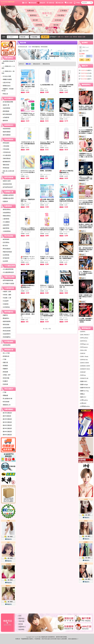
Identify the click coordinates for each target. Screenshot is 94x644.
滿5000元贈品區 (7, 428)
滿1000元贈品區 (7, 413)
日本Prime (82, 375)
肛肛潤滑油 (5, 242)
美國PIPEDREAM (85, 388)
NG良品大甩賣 (6, 76)
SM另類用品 (6, 307)
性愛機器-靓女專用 (8, 198)
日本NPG (82, 332)
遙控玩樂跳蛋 (6, 135)
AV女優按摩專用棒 (8, 269)
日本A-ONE (83, 350)
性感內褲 (5, 384)
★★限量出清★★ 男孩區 (8, 62)
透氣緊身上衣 (6, 405)
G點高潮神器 (6, 108)
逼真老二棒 (5, 105)
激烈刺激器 (5, 239)
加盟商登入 (22, 627)
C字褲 (4, 359)
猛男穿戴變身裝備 (7, 280)
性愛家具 (5, 201)
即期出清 (5, 94)
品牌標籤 (39, 25)
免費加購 (31, 11)
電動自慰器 (5, 165)
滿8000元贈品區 (7, 435)
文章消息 (58, 20)
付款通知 (61, 15)
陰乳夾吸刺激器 (7, 114)
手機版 (77, 3)
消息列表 (21, 621)
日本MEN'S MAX (85, 369)
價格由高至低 (46, 64)
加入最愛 (69, 3)
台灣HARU (83, 403)
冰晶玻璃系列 (6, 334)
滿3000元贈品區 (7, 422)
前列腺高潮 (5, 258)
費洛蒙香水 (5, 318)
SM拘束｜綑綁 (6, 295)
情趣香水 (5, 315)
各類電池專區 (6, 345)
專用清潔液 (5, 325)
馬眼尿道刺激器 (7, 252)
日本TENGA (83, 341)
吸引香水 (5, 246)
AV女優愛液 (6, 222)
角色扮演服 (5, 378)
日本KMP (82, 372)
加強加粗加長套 (7, 184)
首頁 (25, 3)
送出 (82, 60)
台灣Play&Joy (83, 400)
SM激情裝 (5, 304)
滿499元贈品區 (6, 416)
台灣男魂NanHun (84, 406)
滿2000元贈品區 (7, 419)
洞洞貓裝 (5, 366)
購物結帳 (32, 3)
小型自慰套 (5, 146)
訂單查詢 (63, 11)
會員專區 (21, 629)
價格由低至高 (37, 64)
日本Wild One (83, 360)
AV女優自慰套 (6, 155)
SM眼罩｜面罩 (6, 292)
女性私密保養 (6, 328)
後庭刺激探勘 (6, 321)
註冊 (88, 60)
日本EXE (82, 353)
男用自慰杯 (5, 143)
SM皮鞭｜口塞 (6, 298)
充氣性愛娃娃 (6, 159)
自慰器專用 (5, 225)
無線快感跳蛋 (6, 132)
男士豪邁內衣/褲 (7, 399)
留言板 (56, 25)
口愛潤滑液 (5, 219)
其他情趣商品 (6, 337)
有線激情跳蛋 (6, 129)
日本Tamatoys (83, 347)
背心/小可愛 (6, 353)
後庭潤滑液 (5, 228)
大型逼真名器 (6, 152)
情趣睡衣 (5, 369)
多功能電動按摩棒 (7, 102)
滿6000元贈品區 (7, 432)
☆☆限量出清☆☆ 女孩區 (8, 67)
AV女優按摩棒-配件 (8, 272)
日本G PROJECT (84, 335)
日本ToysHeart (84, 338)
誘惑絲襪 (5, 372)
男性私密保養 (6, 331)
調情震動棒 (5, 111)
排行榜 (35, 20)
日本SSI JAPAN (84, 363)
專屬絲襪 (5, 395)
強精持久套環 (6, 181)
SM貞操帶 (5, 301)
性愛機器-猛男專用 (8, 195)
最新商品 (33, 15)
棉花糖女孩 (5, 356)
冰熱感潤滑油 (6, 213)
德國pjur (82, 394)
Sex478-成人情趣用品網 (8, 3)
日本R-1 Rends (84, 357)
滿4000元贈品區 (7, 425)
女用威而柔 (5, 117)
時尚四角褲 (5, 402)
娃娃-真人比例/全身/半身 (8, 172)
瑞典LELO (83, 397)
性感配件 (5, 381)
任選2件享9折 (6, 83)
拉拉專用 (5, 261)
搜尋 (45, 37)
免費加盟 (50, 3)
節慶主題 (5, 362)
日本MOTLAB (84, 378)
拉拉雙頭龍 (5, 255)
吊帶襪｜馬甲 (6, 375)
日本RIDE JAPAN (85, 366)
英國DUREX (83, 381)
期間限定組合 (6, 86)
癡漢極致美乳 (6, 162)
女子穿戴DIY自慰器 (8, 284)
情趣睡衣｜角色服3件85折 (8, 90)
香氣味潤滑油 (6, 216)
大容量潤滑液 (6, 231)
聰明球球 (5, 121)
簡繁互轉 (59, 3)
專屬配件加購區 (7, 79)
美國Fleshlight (83, 385)
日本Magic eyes (84, 344)
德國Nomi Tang (84, 391)
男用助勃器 (5, 168)
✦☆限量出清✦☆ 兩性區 (8, 72)
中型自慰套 (5, 149)
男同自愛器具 (6, 249)
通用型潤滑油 (6, 210)
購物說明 (41, 3)
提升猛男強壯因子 (7, 187)
